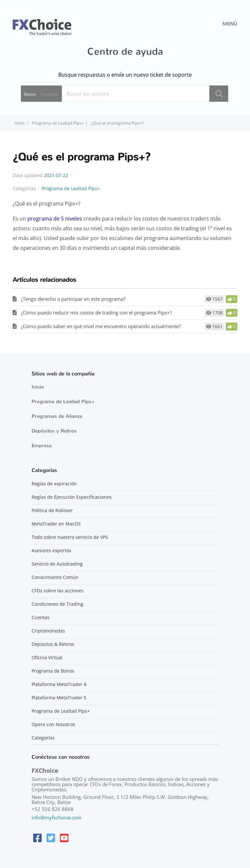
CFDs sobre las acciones (58, 591)
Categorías (43, 738)
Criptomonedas (48, 631)
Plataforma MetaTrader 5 (59, 698)
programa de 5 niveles (55, 219)
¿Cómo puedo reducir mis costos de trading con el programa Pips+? (96, 312)
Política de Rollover (52, 510)
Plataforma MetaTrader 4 (59, 684)
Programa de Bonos (53, 671)
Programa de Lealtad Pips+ (58, 123)
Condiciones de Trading (57, 604)
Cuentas (41, 617)
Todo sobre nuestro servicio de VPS (70, 537)
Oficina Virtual (47, 658)
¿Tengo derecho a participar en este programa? (73, 299)
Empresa (42, 446)
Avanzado (50, 94)
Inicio (38, 387)
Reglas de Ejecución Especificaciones (72, 497)
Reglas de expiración (54, 484)
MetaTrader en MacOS (56, 524)
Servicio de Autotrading (57, 564)
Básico (30, 94)
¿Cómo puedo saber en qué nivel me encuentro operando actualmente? (101, 326)
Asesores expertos (51, 551)
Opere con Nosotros (53, 724)
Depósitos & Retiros (53, 644)
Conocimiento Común (55, 577)
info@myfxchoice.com (56, 817)
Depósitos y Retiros (54, 431)
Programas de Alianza (57, 416)
